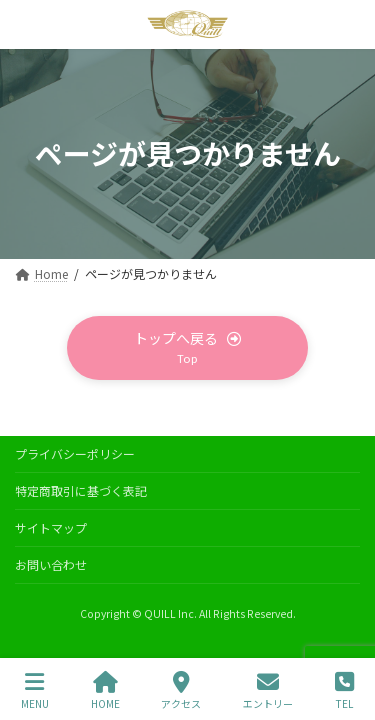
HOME (105, 690)
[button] (188, 348)
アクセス (181, 690)
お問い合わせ (51, 564)
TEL (344, 690)
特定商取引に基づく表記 (81, 490)
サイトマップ (51, 527)
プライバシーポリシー (75, 453)
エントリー (268, 690)
